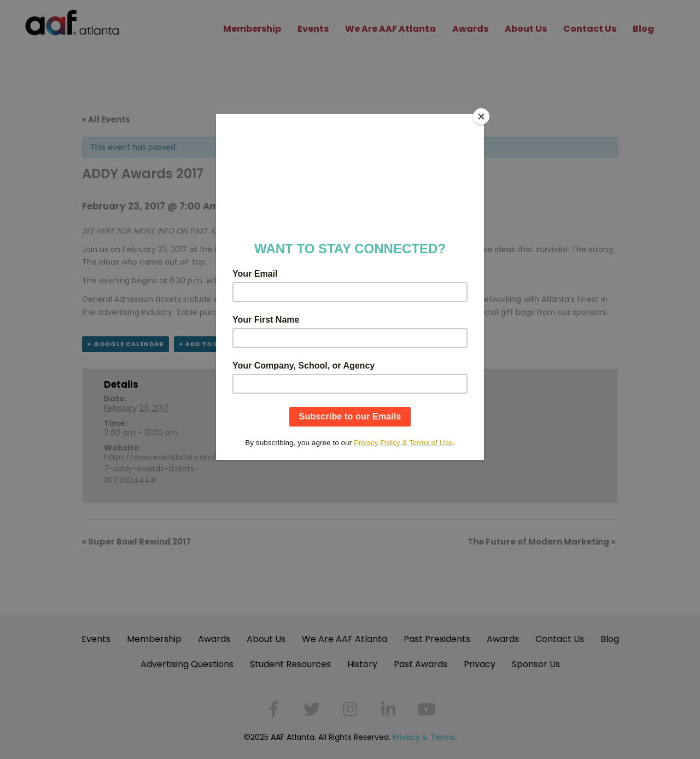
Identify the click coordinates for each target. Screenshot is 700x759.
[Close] (481, 116)
